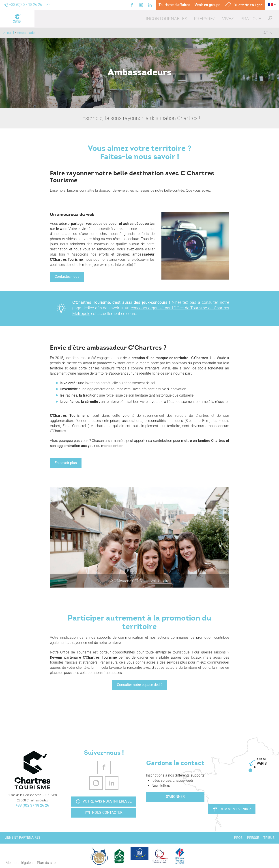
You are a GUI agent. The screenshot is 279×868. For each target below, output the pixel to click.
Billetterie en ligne (244, 5)
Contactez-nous (67, 277)
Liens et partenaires (22, 838)
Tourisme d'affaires (174, 5)
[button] (166, 19)
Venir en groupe (207, 5)
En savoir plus (66, 463)
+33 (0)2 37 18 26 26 (32, 805)
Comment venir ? (232, 809)
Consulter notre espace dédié (140, 685)
